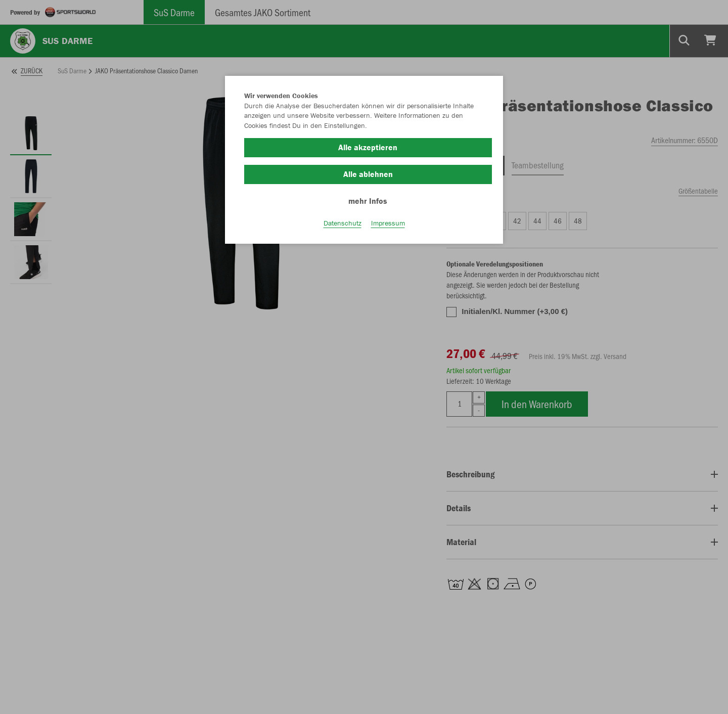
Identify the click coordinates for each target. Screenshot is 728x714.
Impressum (388, 223)
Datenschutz (343, 223)
